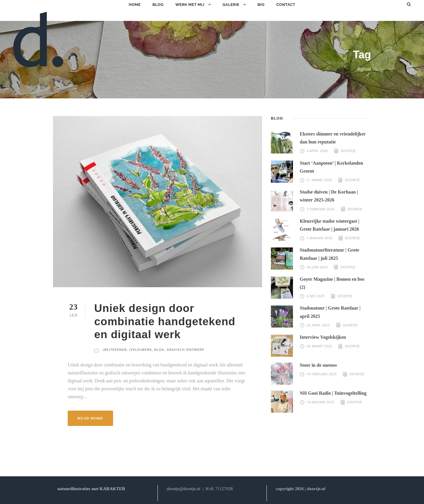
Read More (90, 418)
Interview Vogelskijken (323, 337)
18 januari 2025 (321, 402)
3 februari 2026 (321, 209)
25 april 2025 (318, 325)
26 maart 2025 (320, 346)
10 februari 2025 (322, 374)
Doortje (348, 151)
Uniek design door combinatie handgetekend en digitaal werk (165, 321)
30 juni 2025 (317, 267)
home (135, 5)
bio (261, 5)
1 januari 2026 (320, 238)
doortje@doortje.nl (183, 489)
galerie (231, 5)
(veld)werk (140, 350)
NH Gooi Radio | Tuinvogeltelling (333, 393)
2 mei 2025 (316, 296)
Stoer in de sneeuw (318, 365)
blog (158, 5)
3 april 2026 (317, 151)
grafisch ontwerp (185, 350)
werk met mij (190, 5)
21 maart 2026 (320, 180)
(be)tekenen (115, 350)
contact (286, 5)
